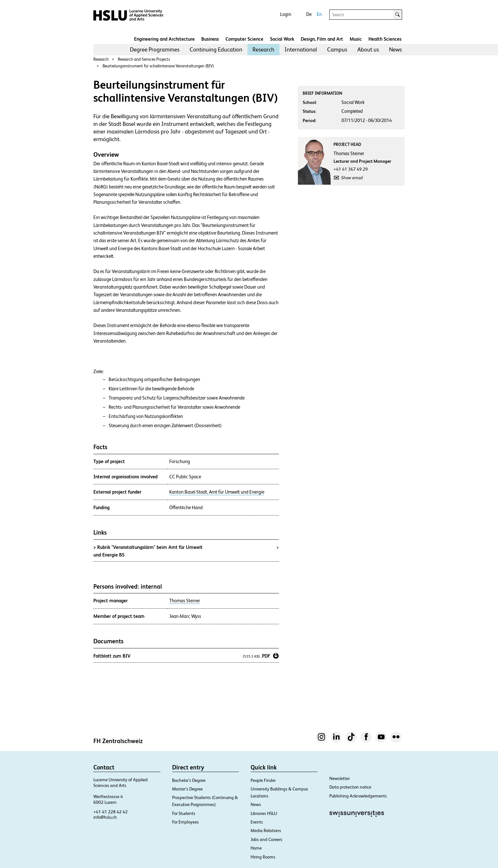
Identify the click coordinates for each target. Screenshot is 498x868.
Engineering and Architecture (164, 39)
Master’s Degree (187, 789)
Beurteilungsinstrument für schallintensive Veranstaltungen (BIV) (158, 66)
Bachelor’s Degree (189, 780)
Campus (337, 49)
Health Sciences (385, 39)
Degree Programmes (155, 49)
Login (286, 14)
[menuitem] (155, 50)
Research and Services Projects (144, 59)
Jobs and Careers (266, 839)
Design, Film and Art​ (322, 39)
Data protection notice (350, 787)
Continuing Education (216, 49)
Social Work (282, 39)
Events (257, 822)
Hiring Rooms (263, 857)
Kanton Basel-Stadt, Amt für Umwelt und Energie (217, 492)
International (301, 49)
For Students (184, 813)
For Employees (185, 822)
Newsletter (340, 778)
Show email (352, 178)
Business (210, 39)
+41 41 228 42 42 (111, 812)
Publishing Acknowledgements (358, 796)
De (309, 14)
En (319, 14)
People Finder (263, 780)
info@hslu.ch (105, 817)
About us (368, 49)
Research (263, 49)
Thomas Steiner (185, 601)
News (395, 49)
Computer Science (244, 39)
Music (356, 39)
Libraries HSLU (264, 813)
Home (256, 848)
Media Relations (266, 830)
